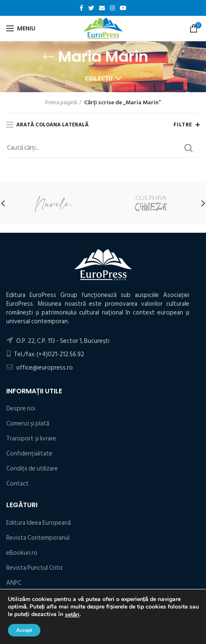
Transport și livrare (31, 439)
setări (72, 615)
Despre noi (21, 409)
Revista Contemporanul (38, 538)
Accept (24, 630)
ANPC (14, 583)
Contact (17, 484)
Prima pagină (61, 103)
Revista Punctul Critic (35, 568)
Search (189, 148)
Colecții (99, 79)
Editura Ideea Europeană (38, 523)
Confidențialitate (29, 454)
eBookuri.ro (22, 553)
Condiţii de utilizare (32, 469)
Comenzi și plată (28, 424)
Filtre (183, 125)
